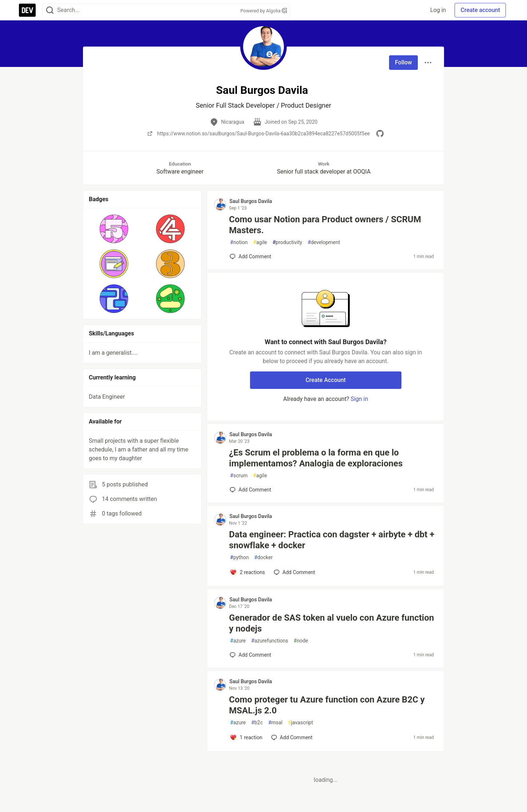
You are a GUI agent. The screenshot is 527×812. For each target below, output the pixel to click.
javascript (300, 723)
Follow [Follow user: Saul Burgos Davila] (403, 62)
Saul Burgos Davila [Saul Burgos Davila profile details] (251, 201)
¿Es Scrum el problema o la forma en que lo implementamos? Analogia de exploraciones (316, 458)
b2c (257, 723)
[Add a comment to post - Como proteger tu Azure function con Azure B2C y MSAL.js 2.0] (246, 737)
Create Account (326, 380)
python (239, 558)
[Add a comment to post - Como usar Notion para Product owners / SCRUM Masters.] (250, 256)
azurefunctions (270, 641)
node (301, 641)
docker (263, 558)
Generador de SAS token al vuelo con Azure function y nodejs (331, 623)
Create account (480, 10)
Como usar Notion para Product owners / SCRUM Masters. (325, 225)
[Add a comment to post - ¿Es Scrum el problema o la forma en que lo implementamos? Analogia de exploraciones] (250, 490)
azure (238, 641)
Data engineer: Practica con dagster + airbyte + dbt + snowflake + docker (332, 540)
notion (239, 242)
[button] (114, 229)
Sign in (359, 399)
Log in (438, 10)
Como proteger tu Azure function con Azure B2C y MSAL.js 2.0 (327, 705)
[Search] (50, 10)
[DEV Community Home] (27, 10)
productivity (287, 242)
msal (275, 723)
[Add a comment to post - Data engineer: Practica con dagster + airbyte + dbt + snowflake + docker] (247, 572)
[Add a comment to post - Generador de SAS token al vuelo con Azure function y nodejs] (250, 655)
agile (260, 242)
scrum (239, 476)
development (324, 242)
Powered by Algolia (263, 11)
